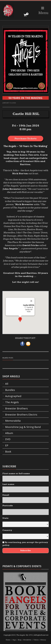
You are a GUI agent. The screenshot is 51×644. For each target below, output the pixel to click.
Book (8, 452)
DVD (8, 439)
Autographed (13, 396)
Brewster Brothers (16, 408)
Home (8, 640)
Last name (8, 484)
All (7, 384)
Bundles (10, 390)
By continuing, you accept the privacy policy (25, 544)
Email (6, 495)
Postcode (8, 506)
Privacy (43, 640)
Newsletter (27, 640)
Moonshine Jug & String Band (23, 427)
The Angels (12, 402)
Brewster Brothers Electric (21, 415)
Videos (36, 640)
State (5, 518)
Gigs (14, 640)
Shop (20, 640)
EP (7, 445)
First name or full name (16, 474)
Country (7, 530)
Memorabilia (13, 421)
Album (9, 433)
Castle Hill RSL (26, 114)
